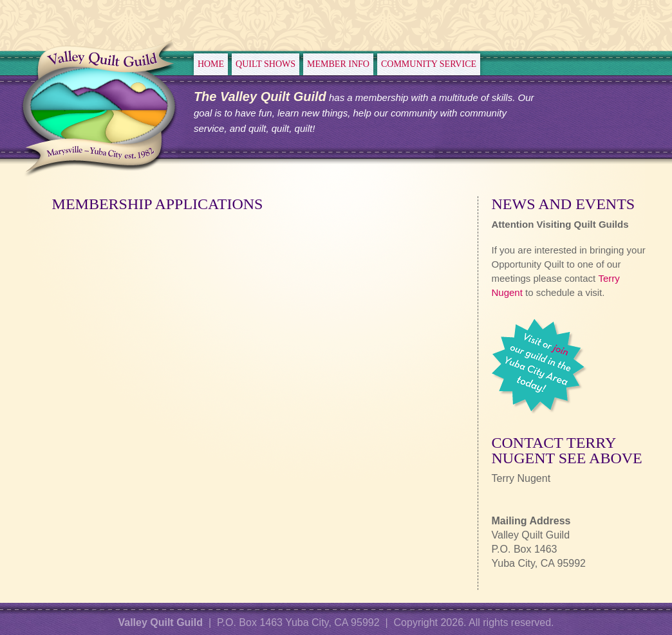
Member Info (338, 64)
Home (211, 64)
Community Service (429, 64)
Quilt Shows (266, 64)
